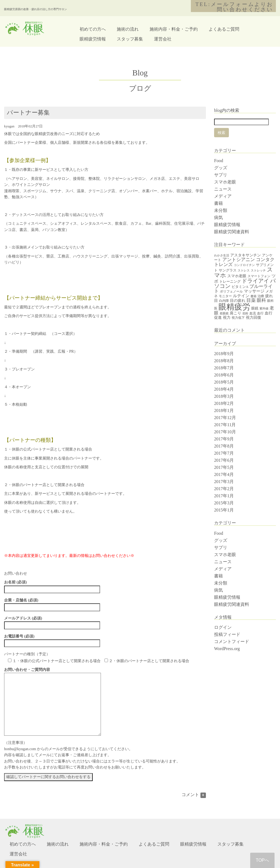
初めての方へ (93, 29)
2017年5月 (224, 467)
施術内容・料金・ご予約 (174, 29)
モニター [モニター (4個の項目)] (225, 296)
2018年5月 (224, 382)
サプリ (221, 175)
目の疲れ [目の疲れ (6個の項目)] (238, 301)
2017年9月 (224, 439)
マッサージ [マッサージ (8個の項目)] (254, 291)
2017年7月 (224, 453)
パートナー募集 (28, 112)
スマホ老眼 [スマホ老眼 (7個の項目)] (237, 276)
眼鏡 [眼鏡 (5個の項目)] (255, 308)
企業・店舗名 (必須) (52, 604)
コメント (194, 795)
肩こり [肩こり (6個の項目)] (235, 313)
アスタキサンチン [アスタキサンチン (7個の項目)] (246, 255)
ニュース (223, 189)
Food (219, 161)
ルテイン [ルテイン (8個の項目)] (241, 296)
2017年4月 (224, 474)
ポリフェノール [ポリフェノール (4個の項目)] (231, 291)
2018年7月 (224, 368)
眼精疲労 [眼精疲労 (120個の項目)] (234, 307)
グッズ (221, 168)
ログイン (223, 627)
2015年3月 (224, 503)
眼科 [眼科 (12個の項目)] (261, 300)
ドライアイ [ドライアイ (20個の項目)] (255, 281)
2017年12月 (225, 418)
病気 (218, 217)
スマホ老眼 (225, 182)
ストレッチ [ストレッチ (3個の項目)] (258, 271)
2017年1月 (224, 496)
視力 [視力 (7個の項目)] (227, 317)
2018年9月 (224, 354)
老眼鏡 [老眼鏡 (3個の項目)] (224, 313)
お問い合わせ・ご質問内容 (52, 673)
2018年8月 (224, 361)
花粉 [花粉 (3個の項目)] (245, 313)
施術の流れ (128, 29)
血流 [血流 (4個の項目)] (253, 313)
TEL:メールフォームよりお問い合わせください (234, 7)
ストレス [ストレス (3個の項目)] (244, 271)
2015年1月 (224, 510)
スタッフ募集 (130, 39)
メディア (223, 196)
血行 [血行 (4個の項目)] (260, 313)
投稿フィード (227, 634)
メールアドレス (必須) (52, 622)
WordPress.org (227, 649)
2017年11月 (225, 425)
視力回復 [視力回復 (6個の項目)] (253, 318)
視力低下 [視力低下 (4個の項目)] (238, 318)
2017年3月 (224, 482)
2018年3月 (224, 396)
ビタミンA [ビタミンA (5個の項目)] (240, 287)
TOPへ (262, 860)
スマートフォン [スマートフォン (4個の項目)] (259, 276)
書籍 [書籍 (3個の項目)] (253, 296)
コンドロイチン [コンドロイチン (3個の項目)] (244, 265)
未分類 (221, 210)
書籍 (218, 203)
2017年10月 (225, 432)
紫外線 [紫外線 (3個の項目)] (264, 309)
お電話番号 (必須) (52, 640)
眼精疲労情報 (93, 39)
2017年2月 (224, 489)
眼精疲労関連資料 (232, 232)
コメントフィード (232, 641)
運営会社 (163, 39)
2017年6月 (224, 460)
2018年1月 (224, 410)
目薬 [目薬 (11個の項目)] (251, 300)
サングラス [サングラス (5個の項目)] (228, 270)
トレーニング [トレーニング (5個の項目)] (230, 281)
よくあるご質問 (224, 29)
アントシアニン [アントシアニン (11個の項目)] (239, 260)
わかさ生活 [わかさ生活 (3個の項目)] (222, 255)
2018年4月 (224, 389)
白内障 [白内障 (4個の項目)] (224, 301)
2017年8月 (224, 446)
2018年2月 (224, 403)
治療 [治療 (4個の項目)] (261, 296)
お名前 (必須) (52, 586)
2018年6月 (224, 375)
